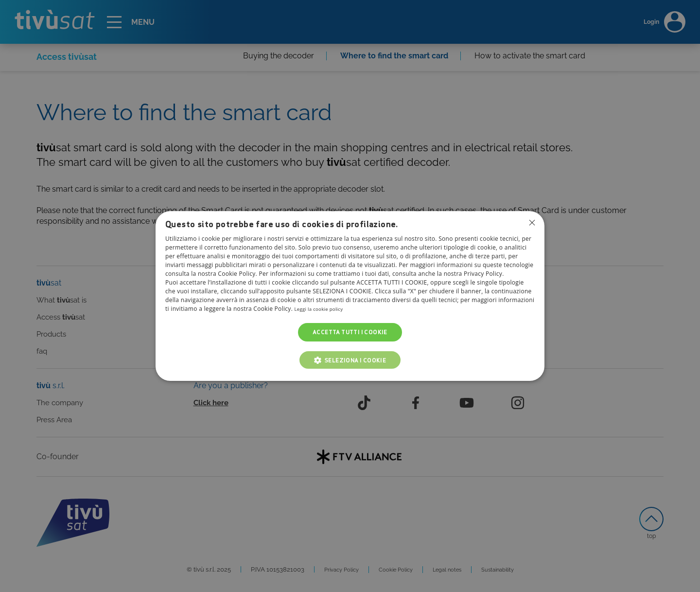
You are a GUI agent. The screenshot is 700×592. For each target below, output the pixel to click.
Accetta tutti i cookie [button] (350, 332)
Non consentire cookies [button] (531, 223)
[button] (350, 360)
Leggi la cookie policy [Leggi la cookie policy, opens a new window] (324, 309)
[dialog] (350, 296)
